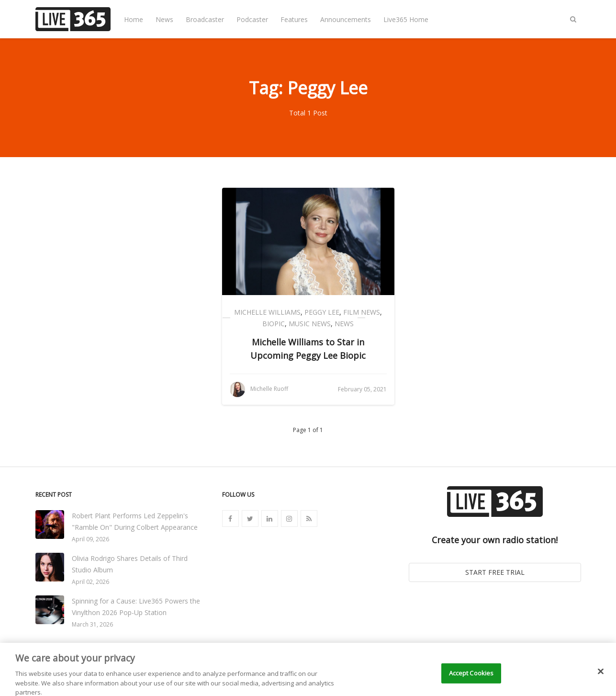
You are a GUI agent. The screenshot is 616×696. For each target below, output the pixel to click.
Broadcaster (205, 19)
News (164, 19)
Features (294, 19)
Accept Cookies (471, 678)
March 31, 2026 (92, 624)
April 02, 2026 (90, 582)
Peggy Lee (322, 312)
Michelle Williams (267, 312)
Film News (362, 312)
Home (134, 19)
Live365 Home (406, 19)
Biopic (274, 324)
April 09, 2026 (90, 539)
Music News (310, 324)
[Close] (601, 677)
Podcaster (252, 19)
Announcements (346, 19)
